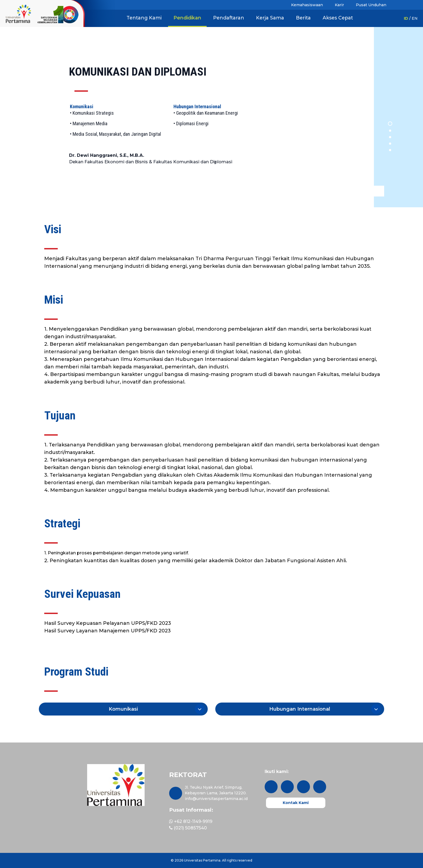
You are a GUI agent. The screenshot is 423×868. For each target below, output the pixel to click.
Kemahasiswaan (307, 5)
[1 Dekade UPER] (76, 13)
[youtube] (320, 787)
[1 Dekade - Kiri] (18, 13)
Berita (303, 18)
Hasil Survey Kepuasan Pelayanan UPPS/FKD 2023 (108, 623)
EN (415, 18)
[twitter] (287, 787)
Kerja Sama (270, 18)
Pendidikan (187, 18)
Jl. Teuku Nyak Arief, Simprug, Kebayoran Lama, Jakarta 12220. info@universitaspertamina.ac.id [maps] (216, 793)
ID (406, 18)
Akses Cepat (338, 18)
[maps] (176, 793)
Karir (339, 5)
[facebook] (303, 787)
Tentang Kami (144, 18)
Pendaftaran (229, 18)
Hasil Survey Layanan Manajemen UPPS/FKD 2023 (108, 631)
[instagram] (271, 787)
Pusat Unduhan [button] (371, 5)
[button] (123, 709)
